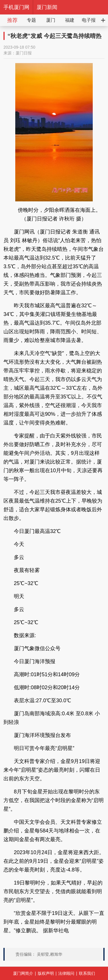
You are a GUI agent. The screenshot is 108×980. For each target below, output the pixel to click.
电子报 (89, 20)
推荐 (12, 20)
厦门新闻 (47, 7)
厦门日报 (24, 53)
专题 (31, 20)
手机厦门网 (16, 7)
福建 (70, 20)
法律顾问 (66, 973)
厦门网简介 (23, 973)
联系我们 (87, 973)
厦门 (51, 20)
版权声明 (46, 973)
